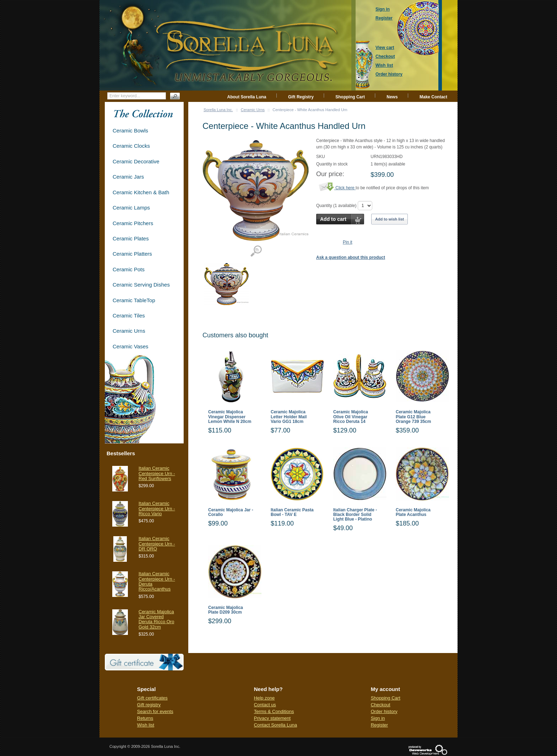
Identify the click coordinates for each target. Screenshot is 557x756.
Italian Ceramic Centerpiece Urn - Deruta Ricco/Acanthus (157, 581)
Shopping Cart (350, 97)
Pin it (348, 242)
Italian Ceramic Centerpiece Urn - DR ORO (157, 544)
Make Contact (433, 97)
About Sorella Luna (247, 97)
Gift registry (149, 705)
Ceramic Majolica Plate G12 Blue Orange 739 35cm (413, 417)
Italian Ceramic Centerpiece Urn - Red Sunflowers (157, 473)
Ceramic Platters (132, 254)
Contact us (265, 705)
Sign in (378, 718)
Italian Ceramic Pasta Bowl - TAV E (292, 512)
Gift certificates (152, 698)
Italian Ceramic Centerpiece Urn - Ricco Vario (157, 508)
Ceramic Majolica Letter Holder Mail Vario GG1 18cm (289, 417)
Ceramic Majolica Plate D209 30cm (226, 610)
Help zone (264, 698)
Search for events (155, 711)
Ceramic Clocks (131, 146)
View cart (385, 48)
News (392, 97)
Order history (384, 711)
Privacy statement (272, 718)
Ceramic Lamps (131, 208)
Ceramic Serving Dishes (141, 285)
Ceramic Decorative (136, 161)
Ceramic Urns (253, 110)
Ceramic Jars (128, 177)
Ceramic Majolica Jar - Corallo (231, 512)
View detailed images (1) (256, 251)
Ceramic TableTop (134, 300)
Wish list (146, 725)
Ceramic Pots (129, 269)
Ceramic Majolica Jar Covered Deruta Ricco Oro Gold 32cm (156, 619)
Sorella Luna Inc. (218, 110)
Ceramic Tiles (129, 316)
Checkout (381, 705)
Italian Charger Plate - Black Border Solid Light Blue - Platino (355, 515)
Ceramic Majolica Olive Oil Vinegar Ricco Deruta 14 (351, 417)
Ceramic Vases (131, 346)
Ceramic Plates (131, 238)
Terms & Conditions (274, 711)
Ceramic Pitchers (133, 223)
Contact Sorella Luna (275, 725)
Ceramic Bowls (130, 130)
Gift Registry (301, 97)
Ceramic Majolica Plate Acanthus (413, 512)
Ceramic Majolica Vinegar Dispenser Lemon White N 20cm (230, 417)
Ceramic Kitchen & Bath (141, 192)
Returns (145, 718)
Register (379, 725)
